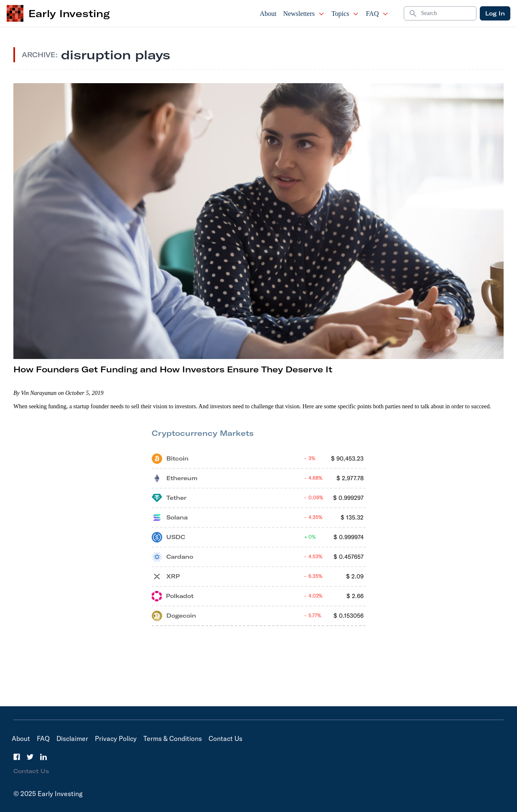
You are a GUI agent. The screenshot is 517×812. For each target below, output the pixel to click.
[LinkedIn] (43, 757)
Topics (345, 14)
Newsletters (304, 14)
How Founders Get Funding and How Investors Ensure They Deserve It (173, 369)
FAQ (377, 14)
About (268, 14)
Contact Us (225, 738)
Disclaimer (72, 738)
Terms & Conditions (173, 738)
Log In (495, 13)
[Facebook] (17, 757)
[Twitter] (30, 757)
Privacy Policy (116, 738)
